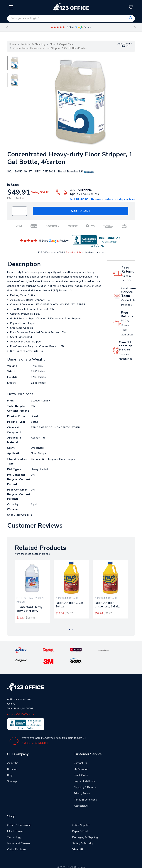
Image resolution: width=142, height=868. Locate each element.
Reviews (12, 758)
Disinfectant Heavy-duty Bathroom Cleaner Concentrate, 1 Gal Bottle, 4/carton (31, 609)
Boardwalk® (73, 253)
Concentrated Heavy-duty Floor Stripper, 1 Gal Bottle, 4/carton (50, 48)
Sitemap (12, 770)
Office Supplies (81, 814)
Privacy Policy (82, 782)
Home (12, 44)
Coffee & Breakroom (19, 814)
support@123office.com (21, 703)
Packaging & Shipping (85, 826)
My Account (81, 758)
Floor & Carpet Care (62, 44)
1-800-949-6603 (35, 732)
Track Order (81, 764)
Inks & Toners (15, 820)
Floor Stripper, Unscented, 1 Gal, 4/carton (106, 605)
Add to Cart (81, 211)
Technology (14, 826)
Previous (7, 27)
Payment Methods (84, 770)
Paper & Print (80, 820)
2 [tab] (72, 629)
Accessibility (81, 794)
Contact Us (80, 751)
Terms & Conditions (85, 788)
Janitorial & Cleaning (33, 44)
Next (135, 27)
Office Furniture (16, 838)
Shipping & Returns (85, 776)
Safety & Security (83, 832)
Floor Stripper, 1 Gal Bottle (69, 605)
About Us (13, 751)
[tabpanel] (32, 592)
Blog (10, 764)
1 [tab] (70, 629)
